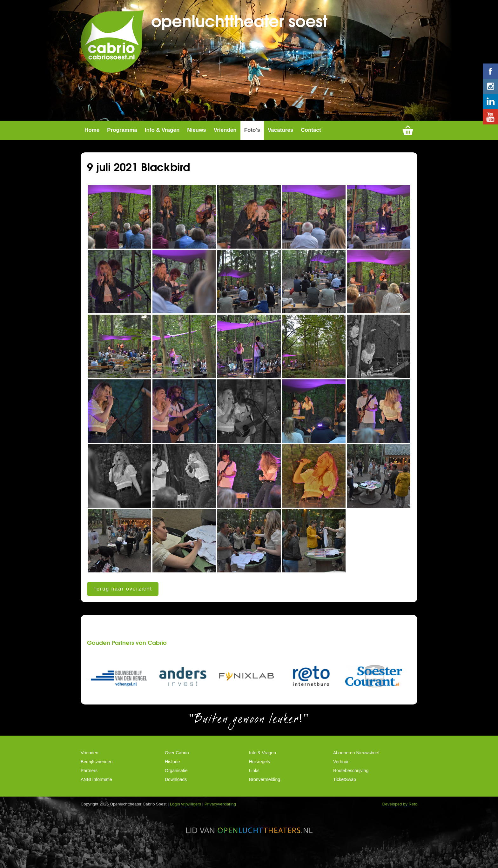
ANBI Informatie (96, 786)
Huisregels (259, 768)
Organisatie (176, 777)
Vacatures (280, 136)
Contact (311, 136)
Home (92, 136)
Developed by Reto (400, 810)
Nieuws (197, 136)
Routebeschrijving (351, 777)
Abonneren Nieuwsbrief (356, 759)
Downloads (176, 786)
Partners (89, 777)
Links (254, 777)
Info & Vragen (162, 136)
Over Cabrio (177, 759)
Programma (122, 136)
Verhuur (341, 768)
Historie (172, 768)
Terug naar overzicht (123, 595)
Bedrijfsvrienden (97, 768)
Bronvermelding (265, 786)
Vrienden (225, 136)
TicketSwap (345, 786)
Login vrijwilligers (185, 810)
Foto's (252, 136)
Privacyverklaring (220, 810)
